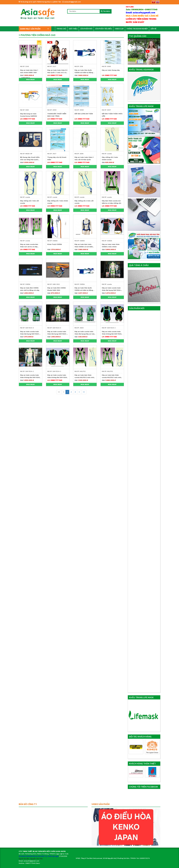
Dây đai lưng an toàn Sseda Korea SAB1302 (29, 115)
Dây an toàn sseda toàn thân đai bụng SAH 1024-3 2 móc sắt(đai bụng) (57, 334)
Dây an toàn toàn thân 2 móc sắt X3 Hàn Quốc (84, 158)
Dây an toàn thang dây (111, 70)
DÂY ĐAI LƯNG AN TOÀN (84, 114)
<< (59, 392)
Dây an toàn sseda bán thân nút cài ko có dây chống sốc (29, 247)
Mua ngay (30, 79)
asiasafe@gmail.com (71, 2)
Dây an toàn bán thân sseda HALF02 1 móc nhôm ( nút (112, 377)
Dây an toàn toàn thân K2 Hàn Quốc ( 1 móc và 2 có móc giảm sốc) (57, 72)
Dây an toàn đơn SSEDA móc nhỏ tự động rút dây (30, 289)
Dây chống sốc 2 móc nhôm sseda (110, 158)
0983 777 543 (56, 75)
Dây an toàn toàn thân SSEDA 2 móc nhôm (111, 245)
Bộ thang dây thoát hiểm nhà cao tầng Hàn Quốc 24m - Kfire (30, 160)
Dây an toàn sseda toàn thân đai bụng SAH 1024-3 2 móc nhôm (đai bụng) (112, 290)
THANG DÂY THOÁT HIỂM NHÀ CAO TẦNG (57, 115)
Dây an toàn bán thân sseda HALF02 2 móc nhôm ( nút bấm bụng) (85, 377)
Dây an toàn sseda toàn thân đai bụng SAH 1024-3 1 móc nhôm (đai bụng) (30, 334)
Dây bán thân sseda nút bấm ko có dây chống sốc (112, 202)
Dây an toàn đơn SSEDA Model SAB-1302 (57, 289)
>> (84, 392)
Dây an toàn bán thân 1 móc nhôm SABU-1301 (29, 71)
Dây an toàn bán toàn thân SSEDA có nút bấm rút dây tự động (84, 247)
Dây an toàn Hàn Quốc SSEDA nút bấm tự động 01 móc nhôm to (85, 72)
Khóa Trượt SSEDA (55, 244)
